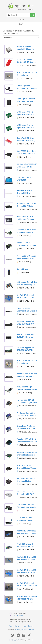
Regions (17, 630)
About (11, 626)
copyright (14, 640)
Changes (17, 626)
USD (22, 20)
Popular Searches (27, 630)
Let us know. (19, 616)
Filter (21, 24)
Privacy (24, 626)
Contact (30, 626)
